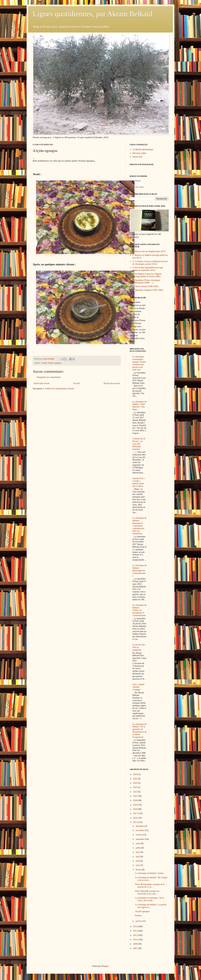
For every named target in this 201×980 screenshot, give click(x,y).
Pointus (138, 916)
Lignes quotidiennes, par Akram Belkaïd (93, 14)
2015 (136, 822)
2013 (136, 931)
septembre (140, 839)
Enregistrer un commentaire (49, 377)
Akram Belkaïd (135, 181)
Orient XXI (137, 157)
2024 (136, 783)
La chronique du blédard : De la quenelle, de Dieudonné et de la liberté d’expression (140, 731)
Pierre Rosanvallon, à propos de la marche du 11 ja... (150, 886)
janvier (139, 921)
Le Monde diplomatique (143, 149)
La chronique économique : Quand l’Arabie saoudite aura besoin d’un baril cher (139, 363)
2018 (136, 809)
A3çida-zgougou (142, 911)
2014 (136, 926)
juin (138, 852)
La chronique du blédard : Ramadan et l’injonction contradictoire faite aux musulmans (140, 526)
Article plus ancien (112, 383)
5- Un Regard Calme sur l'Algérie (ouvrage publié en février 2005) (147, 275)
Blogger (105, 966)
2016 (136, 818)
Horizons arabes (140, 153)
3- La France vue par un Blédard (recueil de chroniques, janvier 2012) (150, 263)
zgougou (58, 363)
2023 (136, 787)
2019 (136, 805)
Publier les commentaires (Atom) (60, 389)
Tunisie (51, 363)
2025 (136, 779)
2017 (136, 813)
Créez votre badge (137, 187)
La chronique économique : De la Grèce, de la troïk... (150, 899)
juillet (138, 848)
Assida (44, 363)
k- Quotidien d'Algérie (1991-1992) (148, 290)
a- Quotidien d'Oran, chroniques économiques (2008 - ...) (146, 281)
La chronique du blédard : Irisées (149, 873)
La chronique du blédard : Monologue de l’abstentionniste (140, 571)
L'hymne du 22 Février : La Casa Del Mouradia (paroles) (139, 444)
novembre (140, 830)
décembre (140, 826)
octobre (139, 835)
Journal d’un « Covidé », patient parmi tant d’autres (139, 482)
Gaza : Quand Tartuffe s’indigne (138, 687)
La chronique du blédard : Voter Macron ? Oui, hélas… (140, 406)
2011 (136, 940)
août (138, 843)
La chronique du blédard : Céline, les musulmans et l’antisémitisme (140, 610)
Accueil (76, 383)
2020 (136, 800)
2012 (136, 935)
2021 (136, 796)
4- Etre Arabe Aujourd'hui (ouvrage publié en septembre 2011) (148, 269)
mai (138, 857)
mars (138, 865)
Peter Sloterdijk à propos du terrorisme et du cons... (147, 892)
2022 (136, 792)
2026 (136, 774)
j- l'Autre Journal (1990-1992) (146, 286)
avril (138, 861)
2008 (136, 944)
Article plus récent (41, 383)
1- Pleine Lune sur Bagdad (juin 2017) (149, 251)
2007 (136, 948)
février (139, 870)
